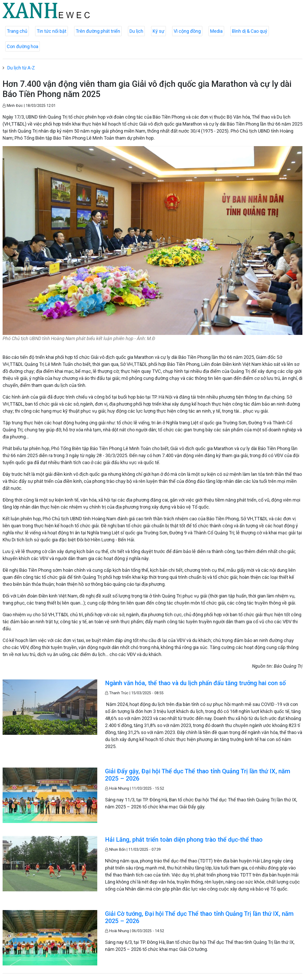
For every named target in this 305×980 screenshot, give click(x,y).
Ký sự (158, 31)
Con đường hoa (22, 46)
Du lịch (136, 31)
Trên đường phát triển (98, 31)
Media (216, 31)
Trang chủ (17, 31)
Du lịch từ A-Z (21, 68)
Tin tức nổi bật (51, 31)
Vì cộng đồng (187, 31)
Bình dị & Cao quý (250, 31)
